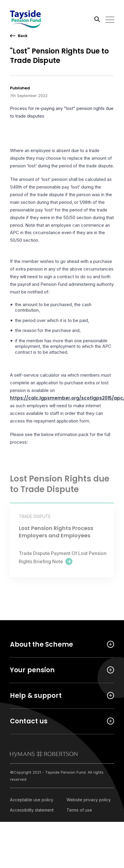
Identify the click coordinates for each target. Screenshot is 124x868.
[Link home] (36, 19)
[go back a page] (19, 36)
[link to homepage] (44, 754)
